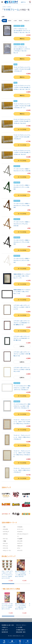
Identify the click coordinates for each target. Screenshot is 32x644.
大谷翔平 (20, 539)
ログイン (23, 2)
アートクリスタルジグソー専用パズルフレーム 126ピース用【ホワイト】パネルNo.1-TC (22, 406)
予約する (22, 39)
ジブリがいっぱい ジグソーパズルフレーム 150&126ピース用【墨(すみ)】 (22, 338)
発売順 (20, 21)
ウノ (19, 548)
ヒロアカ (20, 532)
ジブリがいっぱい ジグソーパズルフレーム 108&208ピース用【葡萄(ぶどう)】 (22, 323)
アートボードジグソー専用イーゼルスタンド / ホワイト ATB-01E (22, 260)
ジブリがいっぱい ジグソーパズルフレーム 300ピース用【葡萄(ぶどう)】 (22, 354)
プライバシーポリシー (21, 625)
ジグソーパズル (7, 7)
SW (5, 527)
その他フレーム (11, 9)
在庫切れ (22, 346)
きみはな (20, 527)
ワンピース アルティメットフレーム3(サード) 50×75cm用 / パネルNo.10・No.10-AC (22, 121)
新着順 (4, 21)
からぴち (6, 529)
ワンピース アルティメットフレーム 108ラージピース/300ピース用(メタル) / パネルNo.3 (22, 422)
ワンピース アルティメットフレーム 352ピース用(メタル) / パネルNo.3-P (22, 437)
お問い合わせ (5, 630)
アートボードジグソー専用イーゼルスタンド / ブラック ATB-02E (22, 242)
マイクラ (6, 548)
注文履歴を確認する (21, 630)
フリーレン (21, 529)
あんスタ (20, 546)
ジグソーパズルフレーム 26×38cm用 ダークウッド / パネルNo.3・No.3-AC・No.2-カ (22, 31)
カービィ (6, 539)
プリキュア (6, 532)
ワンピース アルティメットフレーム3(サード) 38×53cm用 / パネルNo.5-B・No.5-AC (22, 152)
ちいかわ (20, 541)
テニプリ (20, 550)
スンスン (6, 543)
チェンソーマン (7, 550)
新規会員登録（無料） (21, 632)
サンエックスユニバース (23, 535)
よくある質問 (19, 627)
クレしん (6, 546)
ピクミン (20, 543)
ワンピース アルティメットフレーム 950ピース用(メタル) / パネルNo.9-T (22, 470)
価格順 (10, 21)
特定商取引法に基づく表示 (8, 625)
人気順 (15, 21)
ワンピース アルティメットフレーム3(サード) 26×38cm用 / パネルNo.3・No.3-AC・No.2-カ (22, 87)
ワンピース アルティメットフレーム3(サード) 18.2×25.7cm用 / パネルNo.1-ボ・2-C (22, 106)
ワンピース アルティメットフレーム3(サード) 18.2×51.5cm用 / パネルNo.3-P (22, 69)
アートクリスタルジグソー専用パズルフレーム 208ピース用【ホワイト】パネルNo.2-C (22, 388)
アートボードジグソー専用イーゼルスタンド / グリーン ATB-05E (22, 187)
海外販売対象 (5, 632)
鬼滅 (5, 541)
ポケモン (6, 534)
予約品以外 (27, 21)
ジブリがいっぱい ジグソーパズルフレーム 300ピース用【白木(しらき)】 (22, 369)
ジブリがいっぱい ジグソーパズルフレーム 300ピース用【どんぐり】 (22, 307)
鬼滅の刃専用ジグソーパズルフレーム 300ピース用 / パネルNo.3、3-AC (22, 292)
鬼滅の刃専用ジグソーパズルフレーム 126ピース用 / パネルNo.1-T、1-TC (22, 276)
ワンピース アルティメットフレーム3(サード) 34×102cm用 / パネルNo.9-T (22, 137)
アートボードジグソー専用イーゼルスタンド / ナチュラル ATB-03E (22, 224)
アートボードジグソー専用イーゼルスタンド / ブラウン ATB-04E (22, 205)
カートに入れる (22, 129)
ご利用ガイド (5, 627)
